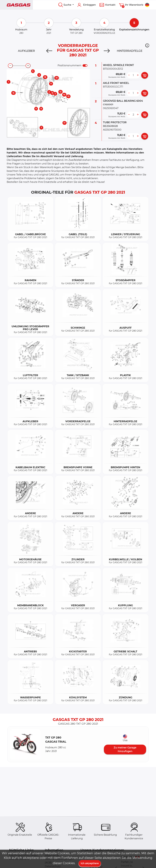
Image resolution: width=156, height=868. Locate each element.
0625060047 (111, 108)
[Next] (107, 51)
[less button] (129, 75)
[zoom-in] (28, 66)
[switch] (85, 66)
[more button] (138, 75)
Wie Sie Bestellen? (20, 859)
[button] (147, 45)
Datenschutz (53, 866)
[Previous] (49, 51)
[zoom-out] (10, 66)
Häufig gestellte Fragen (24, 855)
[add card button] (145, 75)
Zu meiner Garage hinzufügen (125, 749)
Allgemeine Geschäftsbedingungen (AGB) (59, 859)
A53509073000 (112, 130)
